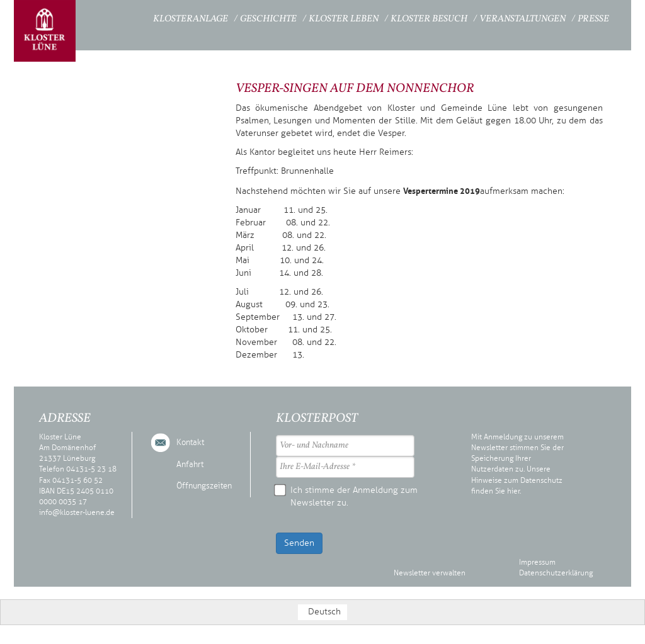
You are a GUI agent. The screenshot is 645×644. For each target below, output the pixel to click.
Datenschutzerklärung (556, 573)
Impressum (537, 562)
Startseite (118, 17)
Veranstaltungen (522, 19)
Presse (593, 19)
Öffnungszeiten (204, 486)
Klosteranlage (191, 19)
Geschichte (268, 19)
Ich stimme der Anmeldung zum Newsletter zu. (347, 496)
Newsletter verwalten (430, 573)
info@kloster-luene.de (77, 512)
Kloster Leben (344, 19)
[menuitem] (322, 612)
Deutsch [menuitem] (324, 612)
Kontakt (190, 443)
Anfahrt (190, 465)
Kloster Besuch (429, 19)
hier (513, 491)
